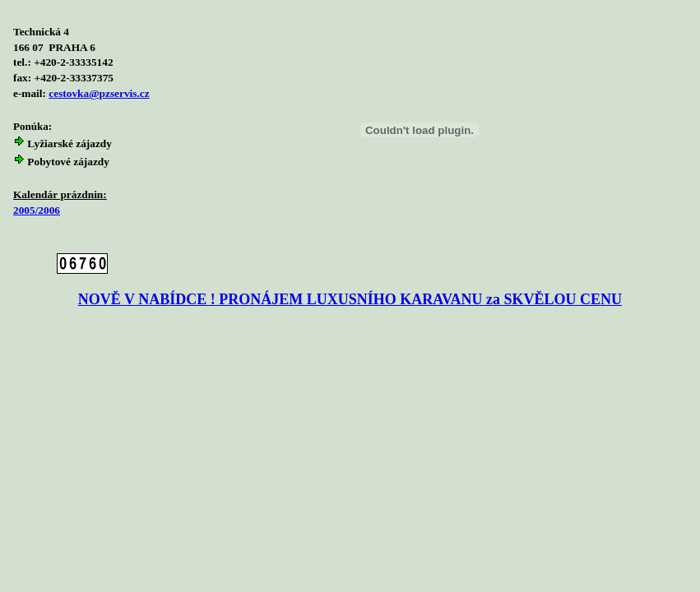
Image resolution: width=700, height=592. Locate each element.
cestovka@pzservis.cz (99, 93)
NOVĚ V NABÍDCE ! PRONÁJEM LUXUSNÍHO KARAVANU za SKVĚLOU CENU (350, 299)
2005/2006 (37, 210)
